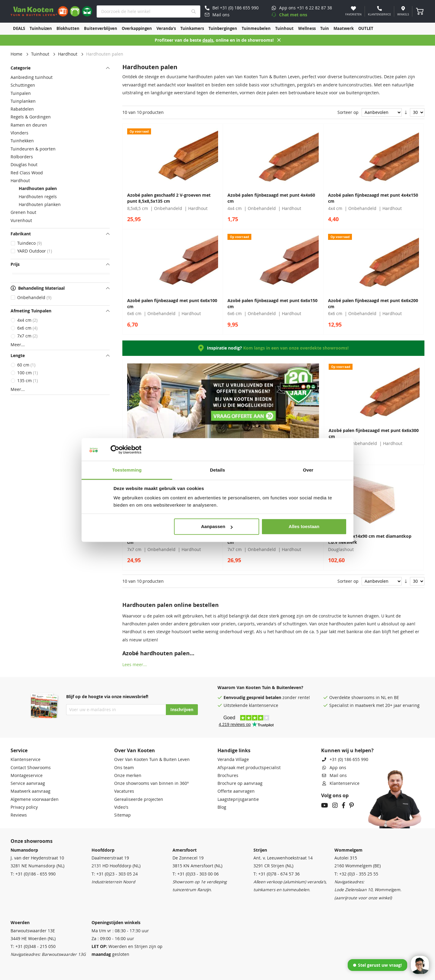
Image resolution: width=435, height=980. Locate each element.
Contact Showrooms (31, 768)
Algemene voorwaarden (35, 799)
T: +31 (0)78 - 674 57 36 (277, 874)
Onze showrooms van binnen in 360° (151, 783)
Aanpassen (217, 526)
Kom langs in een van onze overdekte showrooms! (296, 348)
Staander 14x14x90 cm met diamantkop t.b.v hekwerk (370, 539)
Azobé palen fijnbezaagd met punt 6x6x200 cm (373, 304)
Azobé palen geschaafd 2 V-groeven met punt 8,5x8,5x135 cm (169, 198)
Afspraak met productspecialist (249, 768)
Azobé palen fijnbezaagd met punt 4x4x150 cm (373, 198)
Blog (222, 807)
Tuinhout (40, 54)
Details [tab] (217, 470)
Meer (16, 345)
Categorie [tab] (21, 68)
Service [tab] (19, 750)
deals (208, 40)
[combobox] (148, 11)
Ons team (124, 768)
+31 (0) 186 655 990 (349, 759)
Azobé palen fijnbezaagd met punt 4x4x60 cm (271, 198)
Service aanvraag (28, 783)
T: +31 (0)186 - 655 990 (33, 874)
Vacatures (124, 791)
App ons (338, 768)
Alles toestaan (304, 526)
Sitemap (122, 815)
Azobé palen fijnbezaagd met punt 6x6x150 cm (272, 304)
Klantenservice (26, 759)
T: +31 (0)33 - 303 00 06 (196, 874)
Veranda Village (233, 759)
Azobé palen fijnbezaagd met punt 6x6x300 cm (374, 434)
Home (16, 54)
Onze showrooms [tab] (32, 841)
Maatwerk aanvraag (31, 791)
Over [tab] (308, 470)
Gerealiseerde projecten (139, 799)
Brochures (228, 775)
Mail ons (338, 775)
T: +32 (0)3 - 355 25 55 (356, 874)
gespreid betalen (264, 698)
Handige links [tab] (234, 750)
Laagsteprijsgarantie (238, 799)
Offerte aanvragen (236, 791)
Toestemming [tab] (127, 470)
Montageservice (27, 775)
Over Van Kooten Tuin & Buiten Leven (152, 759)
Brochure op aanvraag (240, 783)
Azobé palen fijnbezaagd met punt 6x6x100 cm (172, 304)
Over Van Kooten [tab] (135, 750)
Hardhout (68, 54)
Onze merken (128, 775)
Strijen (260, 850)
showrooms (363, 698)
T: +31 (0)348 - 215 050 (33, 946)
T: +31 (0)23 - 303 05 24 (115, 874)
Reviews (19, 815)
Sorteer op (348, 112)
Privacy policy (24, 807)
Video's (121, 807)
